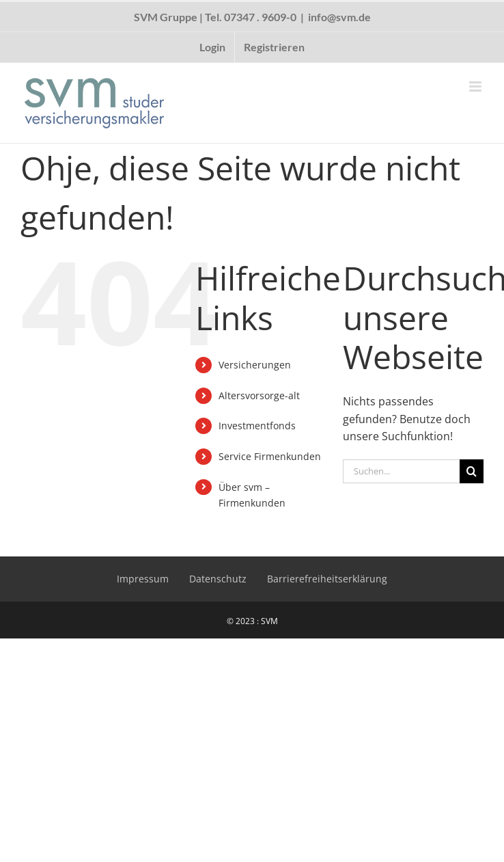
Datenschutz (218, 579)
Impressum (143, 579)
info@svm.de (339, 17)
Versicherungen (255, 365)
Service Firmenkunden (270, 456)
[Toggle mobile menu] (476, 86)
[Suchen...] (401, 471)
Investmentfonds (257, 426)
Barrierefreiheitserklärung (327, 579)
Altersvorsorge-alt (259, 395)
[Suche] (472, 471)
